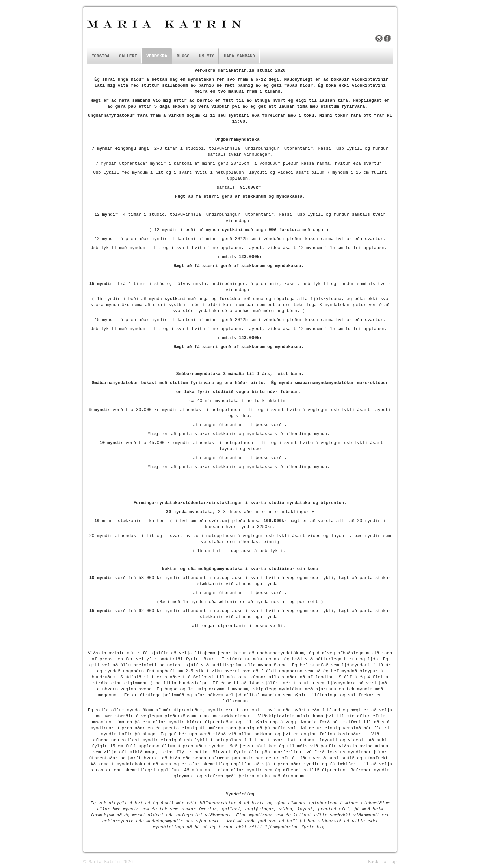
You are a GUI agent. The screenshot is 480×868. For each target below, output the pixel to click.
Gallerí (128, 56)
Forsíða (100, 56)
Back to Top (382, 862)
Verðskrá (157, 56)
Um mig (207, 56)
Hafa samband (239, 56)
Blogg (183, 56)
